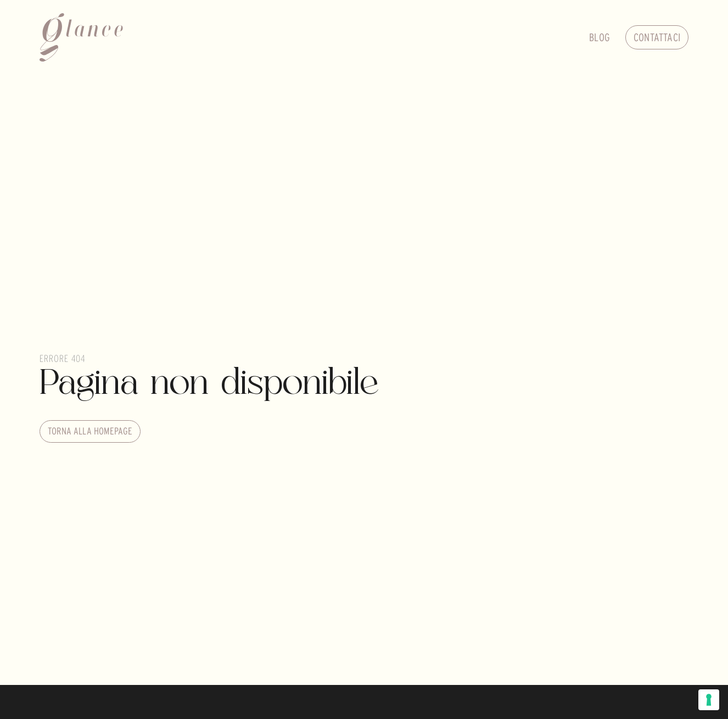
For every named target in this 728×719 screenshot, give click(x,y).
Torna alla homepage (90, 431)
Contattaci (657, 37)
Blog (600, 37)
